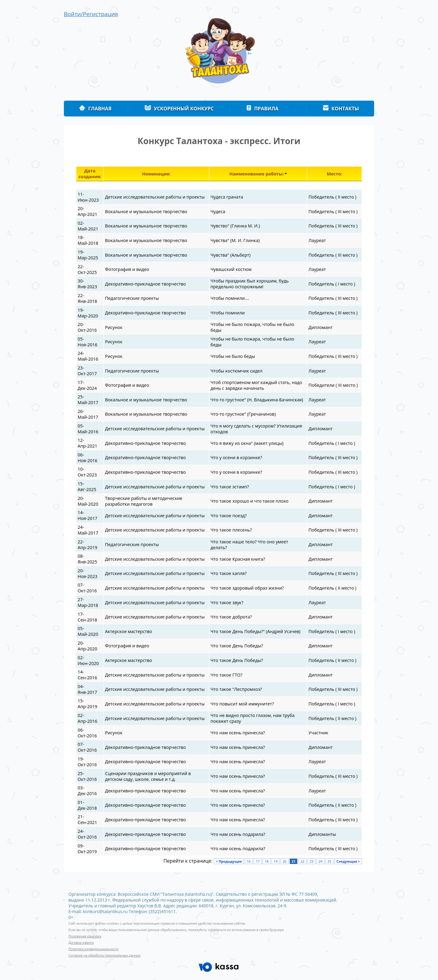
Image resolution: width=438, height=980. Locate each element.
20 (285, 861)
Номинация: (156, 174)
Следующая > (348, 861)
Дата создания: (90, 174)
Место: (334, 174)
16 (249, 861)
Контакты (341, 109)
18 (267, 861)
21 (294, 861)
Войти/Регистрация (91, 14)
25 (330, 861)
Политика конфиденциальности (93, 949)
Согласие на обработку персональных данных (104, 955)
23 (312, 861)
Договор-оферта (81, 943)
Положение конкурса (85, 936)
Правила (262, 109)
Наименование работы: (257, 174)
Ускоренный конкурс (179, 109)
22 (302, 861)
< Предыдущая (229, 861)
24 (320, 861)
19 (276, 861)
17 (258, 861)
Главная (95, 109)
